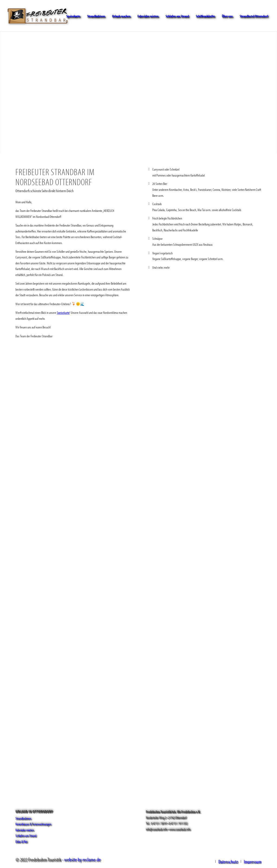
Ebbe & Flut (21, 842)
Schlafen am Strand (26, 836)
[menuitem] (73, 16)
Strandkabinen (23, 818)
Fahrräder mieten (25, 830)
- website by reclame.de (81, 859)
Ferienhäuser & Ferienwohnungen (33, 824)
